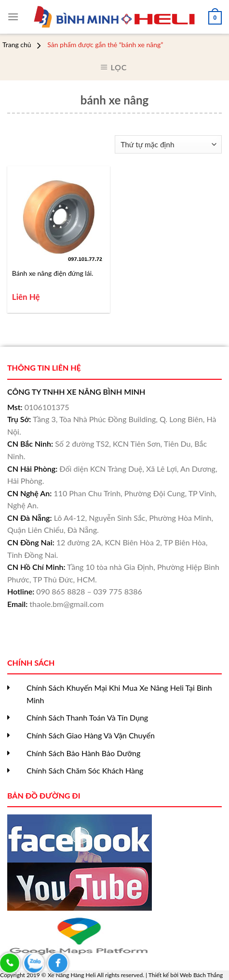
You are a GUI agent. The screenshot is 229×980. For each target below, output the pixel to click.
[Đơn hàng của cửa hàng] (168, 145)
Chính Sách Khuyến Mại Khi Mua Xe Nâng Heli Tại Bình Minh (119, 694)
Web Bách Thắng (201, 975)
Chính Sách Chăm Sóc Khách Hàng (85, 770)
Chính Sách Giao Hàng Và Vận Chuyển (91, 735)
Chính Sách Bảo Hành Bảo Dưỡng (83, 753)
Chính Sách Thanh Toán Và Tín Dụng (87, 717)
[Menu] (13, 17)
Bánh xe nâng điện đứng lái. (53, 273)
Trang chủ (17, 45)
